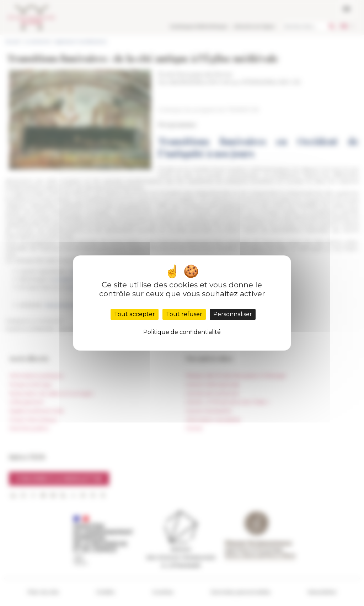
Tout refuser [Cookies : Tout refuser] (184, 314)
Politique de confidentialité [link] (182, 332)
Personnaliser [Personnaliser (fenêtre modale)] (233, 314)
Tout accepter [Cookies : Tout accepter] (135, 314)
